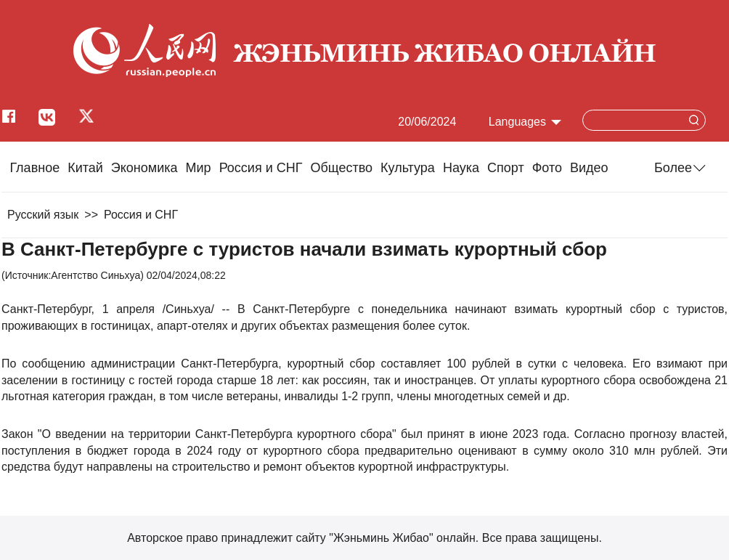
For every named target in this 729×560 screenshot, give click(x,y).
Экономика (144, 168)
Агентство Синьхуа (95, 275)
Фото (547, 168)
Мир (199, 168)
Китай (85, 168)
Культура (408, 168)
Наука (461, 168)
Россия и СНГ (261, 168)
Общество (341, 168)
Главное (34, 168)
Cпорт (506, 168)
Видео (589, 168)
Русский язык (43, 215)
